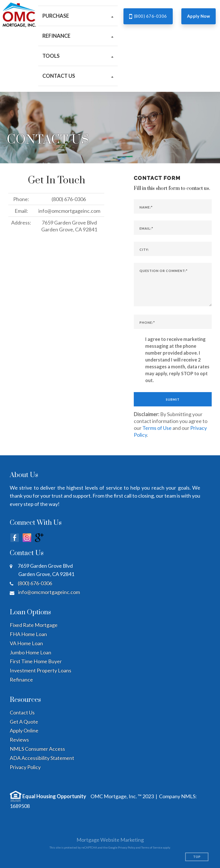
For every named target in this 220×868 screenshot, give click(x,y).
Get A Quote (24, 722)
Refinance (21, 680)
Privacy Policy (25, 767)
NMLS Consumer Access (37, 749)
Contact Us (22, 712)
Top (197, 857)
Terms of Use (157, 428)
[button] (78, 16)
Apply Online (24, 730)
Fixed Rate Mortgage (34, 625)
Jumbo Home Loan (31, 652)
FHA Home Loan (28, 634)
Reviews (19, 740)
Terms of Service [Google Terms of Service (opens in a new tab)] (152, 847)
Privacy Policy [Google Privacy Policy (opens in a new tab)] (127, 847)
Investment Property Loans (41, 670)
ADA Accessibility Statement (42, 758)
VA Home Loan (26, 643)
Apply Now (199, 16)
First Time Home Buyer (36, 661)
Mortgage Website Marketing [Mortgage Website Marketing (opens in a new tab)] (110, 840)
